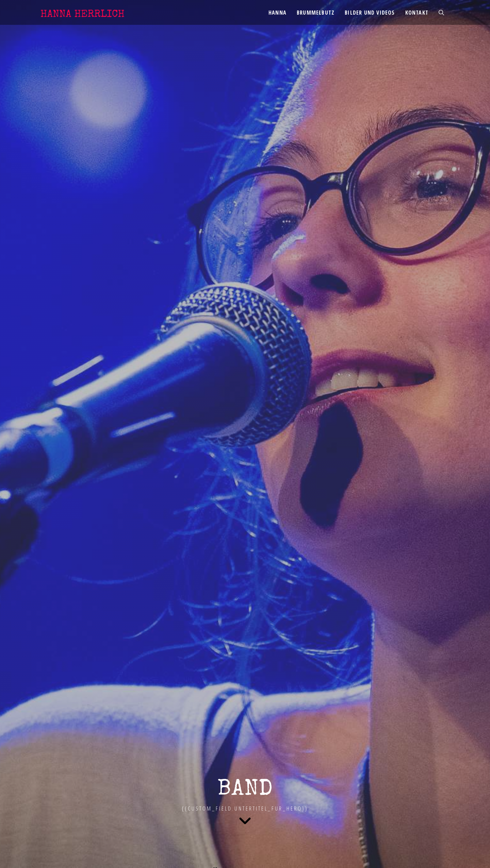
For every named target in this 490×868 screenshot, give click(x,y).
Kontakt (417, 13)
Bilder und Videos (370, 13)
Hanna (277, 13)
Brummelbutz (316, 13)
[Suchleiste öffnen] (441, 13)
